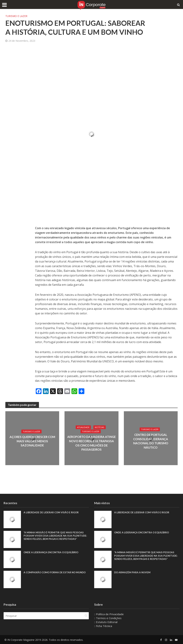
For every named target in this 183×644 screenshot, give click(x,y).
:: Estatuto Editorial (106, 622)
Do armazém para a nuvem (133, 572)
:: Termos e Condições (108, 618)
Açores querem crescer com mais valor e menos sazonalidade (32, 441)
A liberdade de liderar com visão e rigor (52, 512)
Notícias (100, 429)
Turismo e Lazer (16, 16)
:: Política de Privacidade (109, 614)
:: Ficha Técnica (103, 626)
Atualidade (83, 429)
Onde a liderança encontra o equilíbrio (52, 552)
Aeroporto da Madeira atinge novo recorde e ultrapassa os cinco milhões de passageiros (91, 443)
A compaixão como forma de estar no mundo (56, 572)
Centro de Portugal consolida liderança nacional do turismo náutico (151, 441)
